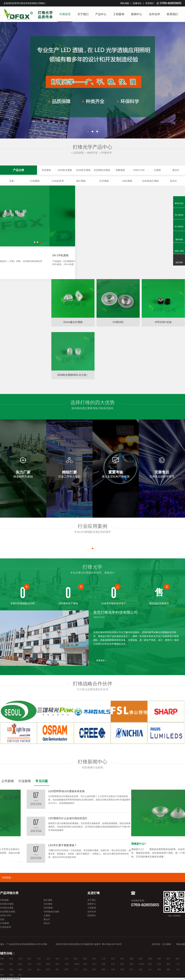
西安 (76, 959)
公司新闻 (8, 781)
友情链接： (8, 877)
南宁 (94, 964)
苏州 (20, 959)
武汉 (113, 959)
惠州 (94, 970)
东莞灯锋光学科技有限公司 (115, 612)
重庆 (85, 959)
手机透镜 (46, 170)
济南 (131, 964)
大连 (39, 959)
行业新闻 (25, 781)
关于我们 (83, 14)
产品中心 (101, 14)
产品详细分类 (9, 893)
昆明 (122, 964)
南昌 (104, 964)
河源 (122, 970)
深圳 (2, 970)
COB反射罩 (58, 181)
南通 (150, 959)
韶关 (48, 970)
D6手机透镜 (10, 255)
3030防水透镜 (65, 170)
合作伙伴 (154, 14)
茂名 (85, 970)
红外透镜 (104, 181)
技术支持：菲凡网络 (161, 944)
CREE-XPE (139, 170)
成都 (131, 959)
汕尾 (113, 970)
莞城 (11, 975)
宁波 (11, 959)
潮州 (159, 970)
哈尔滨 (142, 964)
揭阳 (168, 970)
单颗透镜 (120, 170)
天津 (104, 959)
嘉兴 (178, 959)
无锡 (2, 959)
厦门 (30, 959)
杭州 (122, 959)
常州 (39, 964)
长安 (2, 975)
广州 (178, 964)
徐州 (2, 964)
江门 (76, 970)
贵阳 (48, 964)
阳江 (131, 970)
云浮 (178, 970)
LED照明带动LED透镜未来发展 (18, 844)
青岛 (57, 959)
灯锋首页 (65, 14)
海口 (11, 964)
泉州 (57, 964)
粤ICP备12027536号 (112, 944)
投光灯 (174, 181)
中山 (150, 970)
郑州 (150, 964)
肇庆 (67, 970)
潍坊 (168, 959)
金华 (30, 964)
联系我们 (150, 3)
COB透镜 (35, 181)
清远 (141, 970)
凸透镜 (157, 170)
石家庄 (77, 964)
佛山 (39, 970)
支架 (12, 181)
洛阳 (159, 959)
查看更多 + (101, 660)
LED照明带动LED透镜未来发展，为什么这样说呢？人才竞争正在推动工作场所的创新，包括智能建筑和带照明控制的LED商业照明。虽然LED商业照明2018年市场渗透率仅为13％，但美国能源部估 (37, 853)
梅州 (104, 970)
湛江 (57, 970)
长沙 (67, 959)
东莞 (11, 970)
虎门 (20, 975)
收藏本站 (137, 3)
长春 (67, 964)
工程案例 (119, 14)
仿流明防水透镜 (102, 170)
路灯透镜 (81, 181)
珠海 (20, 970)
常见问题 (42, 781)
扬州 (141, 959)
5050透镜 (127, 181)
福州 (168, 964)
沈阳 (48, 959)
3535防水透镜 (83, 170)
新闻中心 (137, 14)
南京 (94, 959)
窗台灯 (176, 170)
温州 (85, 964)
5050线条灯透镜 (150, 181)
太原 (113, 964)
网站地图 (125, 3)
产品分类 (18, 170)
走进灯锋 (94, 893)
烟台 (20, 964)
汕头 (30, 970)
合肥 (159, 964)
